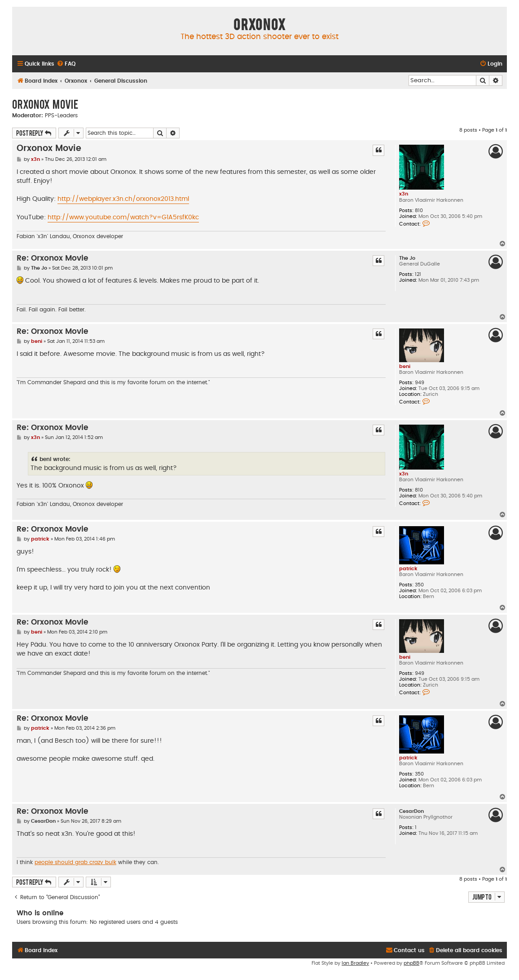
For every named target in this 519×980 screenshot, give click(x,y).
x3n (404, 194)
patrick (408, 569)
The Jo (407, 258)
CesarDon (411, 811)
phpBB (411, 963)
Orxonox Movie (45, 104)
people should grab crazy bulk (75, 862)
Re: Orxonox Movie (53, 258)
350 (419, 585)
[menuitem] (66, 64)
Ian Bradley (355, 963)
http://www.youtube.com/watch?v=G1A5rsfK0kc (123, 217)
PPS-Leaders (61, 115)
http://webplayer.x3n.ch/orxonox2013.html (123, 199)
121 (418, 274)
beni (405, 366)
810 (419, 211)
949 (420, 383)
